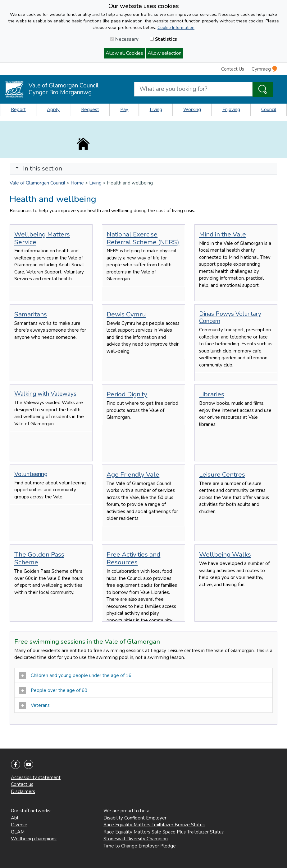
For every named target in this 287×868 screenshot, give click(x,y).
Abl (15, 818)
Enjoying (231, 110)
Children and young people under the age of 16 (75, 676)
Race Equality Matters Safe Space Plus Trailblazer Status (164, 832)
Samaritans (31, 314)
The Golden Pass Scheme (39, 558)
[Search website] (193, 89)
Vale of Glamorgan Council (37, 183)
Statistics (163, 39)
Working (192, 110)
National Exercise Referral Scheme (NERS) (143, 238)
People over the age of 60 (53, 691)
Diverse (19, 825)
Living (156, 110)
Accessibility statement (36, 777)
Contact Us (233, 69)
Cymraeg (264, 69)
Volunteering (31, 474)
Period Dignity (127, 394)
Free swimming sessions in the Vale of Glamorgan (87, 642)
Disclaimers (23, 791)
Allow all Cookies (124, 53)
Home (77, 183)
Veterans (34, 706)
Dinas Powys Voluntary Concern (230, 317)
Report (18, 110)
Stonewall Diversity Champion (136, 839)
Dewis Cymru (126, 314)
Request (90, 110)
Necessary (124, 39)
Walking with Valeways (45, 394)
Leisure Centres (222, 474)
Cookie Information (176, 28)
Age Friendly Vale (133, 474)
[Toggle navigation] (143, 169)
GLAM (18, 832)
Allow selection (164, 53)
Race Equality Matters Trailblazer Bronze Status (154, 825)
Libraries (212, 394)
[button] (17, 168)
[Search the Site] (263, 89)
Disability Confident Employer (135, 818)
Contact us (22, 784)
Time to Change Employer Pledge (140, 846)
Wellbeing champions (34, 839)
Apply (53, 110)
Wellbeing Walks (225, 554)
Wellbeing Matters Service (42, 238)
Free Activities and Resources (133, 558)
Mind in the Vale (223, 234)
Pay (124, 110)
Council (269, 110)
